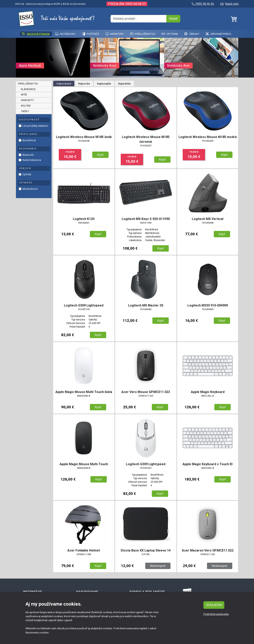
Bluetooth (28, 155)
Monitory (115, 34)
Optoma (170, 34)
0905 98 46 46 (205, 4)
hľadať (173, 19)
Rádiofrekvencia (32, 160)
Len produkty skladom (35, 126)
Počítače (91, 34)
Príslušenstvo (143, 34)
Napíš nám (232, 4)
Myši (24, 95)
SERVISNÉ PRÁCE (218, 34)
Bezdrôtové (29, 140)
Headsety (27, 100)
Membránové (30, 189)
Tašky (25, 111)
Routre (26, 106)
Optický (27, 174)
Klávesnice (28, 89)
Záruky (192, 34)
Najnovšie (84, 84)
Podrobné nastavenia (216, 614)
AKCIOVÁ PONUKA (36, 34)
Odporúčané (64, 84)
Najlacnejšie (104, 84)
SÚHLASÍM (214, 605)
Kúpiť (100, 155)
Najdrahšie (124, 84)
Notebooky (65, 34)
